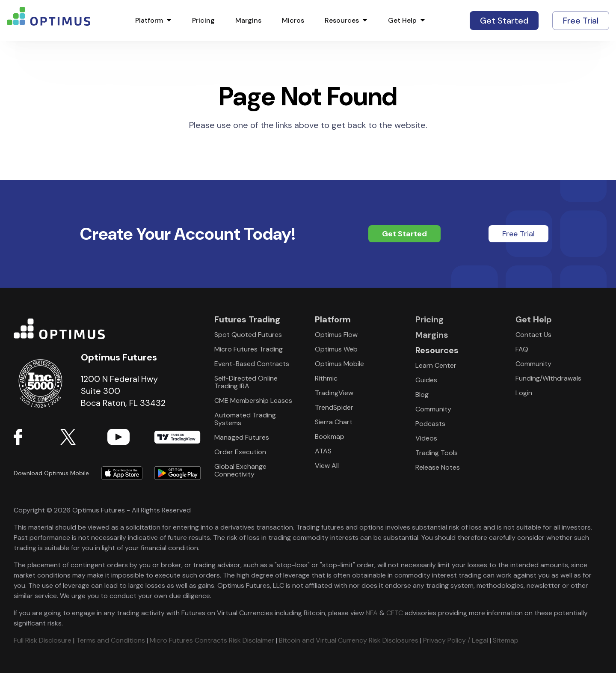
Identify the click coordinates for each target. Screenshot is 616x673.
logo (49, 21)
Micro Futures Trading (249, 349)
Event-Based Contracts (252, 364)
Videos (426, 438)
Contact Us (533, 335)
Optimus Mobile (339, 364)
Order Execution (240, 452)
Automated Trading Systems (245, 419)
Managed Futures (242, 437)
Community (433, 409)
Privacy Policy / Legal (456, 640)
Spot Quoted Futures (248, 335)
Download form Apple (122, 473)
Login (524, 393)
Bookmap (330, 436)
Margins (248, 21)
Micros (293, 21)
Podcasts (430, 424)
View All (327, 466)
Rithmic (326, 378)
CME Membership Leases (253, 401)
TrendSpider (334, 407)
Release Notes (438, 467)
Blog (422, 395)
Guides (426, 380)
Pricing (203, 21)
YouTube (131, 437)
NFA (372, 613)
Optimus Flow (336, 335)
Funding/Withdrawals (548, 378)
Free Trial (581, 21)
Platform (149, 21)
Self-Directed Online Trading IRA (246, 382)
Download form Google (175, 473)
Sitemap (506, 640)
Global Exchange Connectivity (240, 470)
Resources (342, 21)
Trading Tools (437, 453)
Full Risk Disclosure (43, 640)
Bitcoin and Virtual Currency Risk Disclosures (349, 640)
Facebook (37, 437)
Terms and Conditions (111, 640)
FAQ (522, 349)
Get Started (504, 21)
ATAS (323, 451)
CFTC (395, 613)
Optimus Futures (107, 329)
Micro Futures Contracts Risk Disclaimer (212, 640)
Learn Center (436, 365)
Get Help (402, 21)
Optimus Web (336, 349)
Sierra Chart (334, 422)
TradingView (177, 437)
